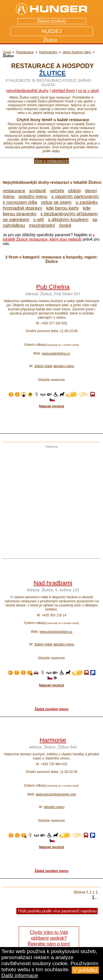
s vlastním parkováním (75, 196)
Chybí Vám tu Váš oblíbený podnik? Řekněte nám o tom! (49, 938)
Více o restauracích (52, 161)
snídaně (37, 191)
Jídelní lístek (43, 366)
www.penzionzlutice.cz (56, 632)
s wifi (38, 219)
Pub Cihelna (53, 287)
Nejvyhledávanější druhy (27, 91)
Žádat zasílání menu (51, 709)
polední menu (33, 196)
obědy (75, 191)
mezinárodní (42, 225)
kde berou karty (62, 208)
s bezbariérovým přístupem (69, 214)
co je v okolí (88, 91)
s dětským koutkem (68, 219)
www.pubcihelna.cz (56, 353)
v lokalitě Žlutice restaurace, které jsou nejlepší (49, 237)
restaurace (14, 191)
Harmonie (53, 740)
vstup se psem (56, 202)
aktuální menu (64, 366)
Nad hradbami (53, 583)
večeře (57, 191)
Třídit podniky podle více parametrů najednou (57, 911)
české (65, 225)
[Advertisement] (51, 500)
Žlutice (53, 73)
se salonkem (16, 219)
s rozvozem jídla (20, 202)
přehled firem (63, 91)
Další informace (20, 975)
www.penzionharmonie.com (56, 794)
